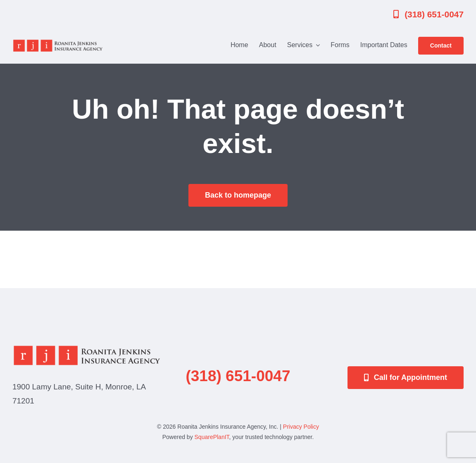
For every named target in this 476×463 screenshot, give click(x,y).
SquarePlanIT (212, 437)
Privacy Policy (301, 427)
